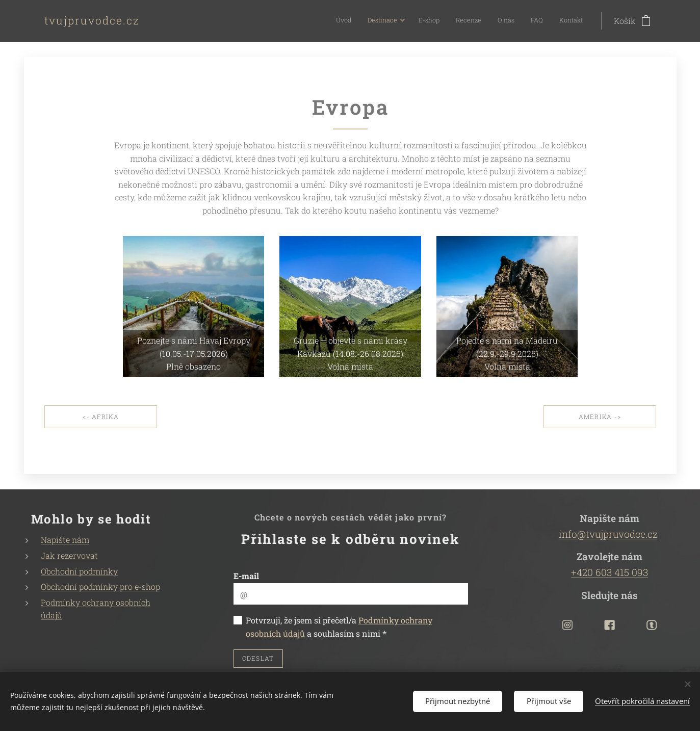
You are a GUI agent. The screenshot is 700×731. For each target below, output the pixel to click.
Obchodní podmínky (79, 571)
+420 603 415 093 (610, 572)
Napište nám (65, 540)
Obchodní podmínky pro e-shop (100, 586)
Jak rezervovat (69, 555)
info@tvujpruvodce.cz (608, 534)
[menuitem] (483, 21)
